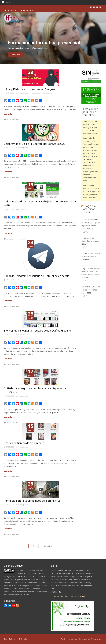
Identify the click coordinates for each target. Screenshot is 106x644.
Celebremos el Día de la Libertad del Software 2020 (35, 144)
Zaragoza (49, 93)
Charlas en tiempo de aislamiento (24, 443)
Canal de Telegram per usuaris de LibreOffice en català (37, 276)
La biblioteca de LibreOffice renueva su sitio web (90, 241)
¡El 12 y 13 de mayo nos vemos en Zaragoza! (30, 89)
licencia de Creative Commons (31, 576)
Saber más (30, 54)
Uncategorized (23, 93)
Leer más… (9, 114)
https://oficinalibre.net (91, 134)
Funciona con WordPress (70, 639)
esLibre (35, 93)
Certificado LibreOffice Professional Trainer (68, 596)
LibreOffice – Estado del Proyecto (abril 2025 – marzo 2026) (91, 290)
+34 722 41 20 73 (12, 10)
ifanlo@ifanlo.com (29, 10)
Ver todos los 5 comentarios (16, 239)
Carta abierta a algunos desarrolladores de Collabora (91, 256)
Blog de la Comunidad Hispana (89, 209)
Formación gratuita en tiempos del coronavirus (32, 501)
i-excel (86, 639)
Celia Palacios (88, 159)
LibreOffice (42, 93)
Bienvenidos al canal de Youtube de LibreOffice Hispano (37, 331)
